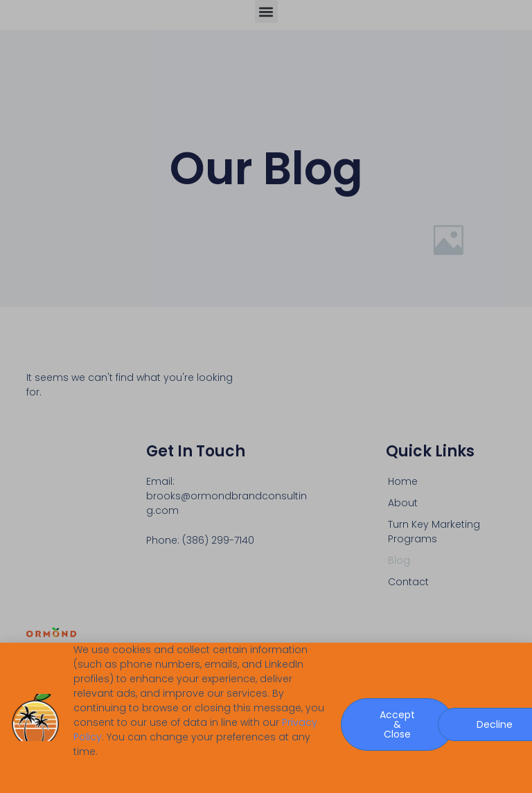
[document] (266, 396)
